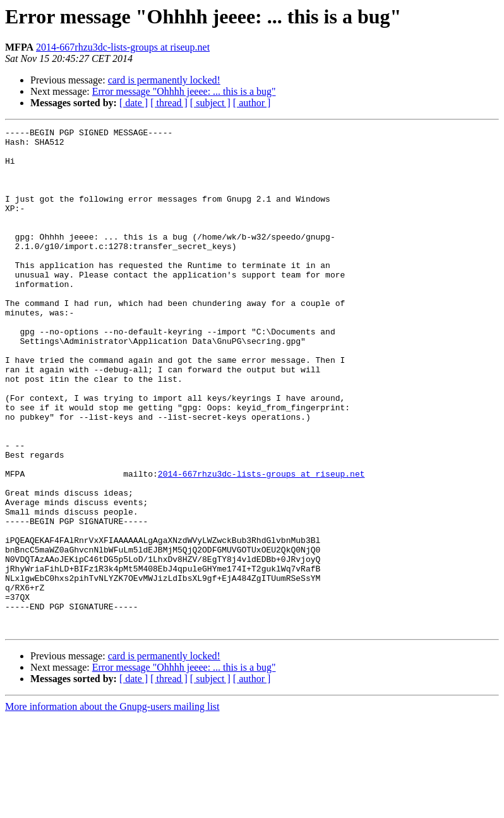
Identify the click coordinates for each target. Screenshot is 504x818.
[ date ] (134, 103)
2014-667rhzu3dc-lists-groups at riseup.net (123, 47)
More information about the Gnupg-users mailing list (112, 807)
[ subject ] (210, 103)
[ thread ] (169, 103)
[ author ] (252, 103)
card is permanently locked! (164, 80)
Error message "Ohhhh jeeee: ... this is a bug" (184, 91)
